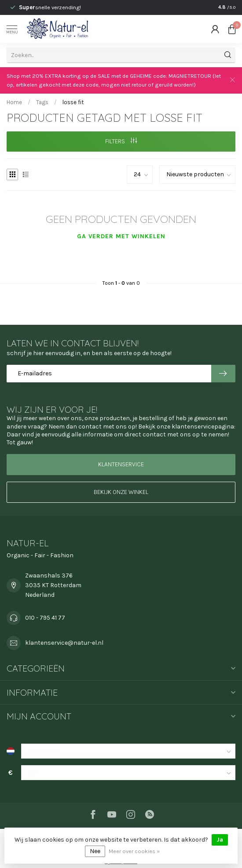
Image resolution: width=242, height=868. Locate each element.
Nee (95, 851)
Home (14, 102)
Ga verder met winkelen (121, 236)
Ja (220, 840)
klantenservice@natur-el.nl (64, 643)
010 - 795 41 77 (45, 618)
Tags (42, 102)
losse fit (73, 102)
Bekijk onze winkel (121, 492)
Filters (121, 141)
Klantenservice (121, 464)
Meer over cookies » (134, 851)
